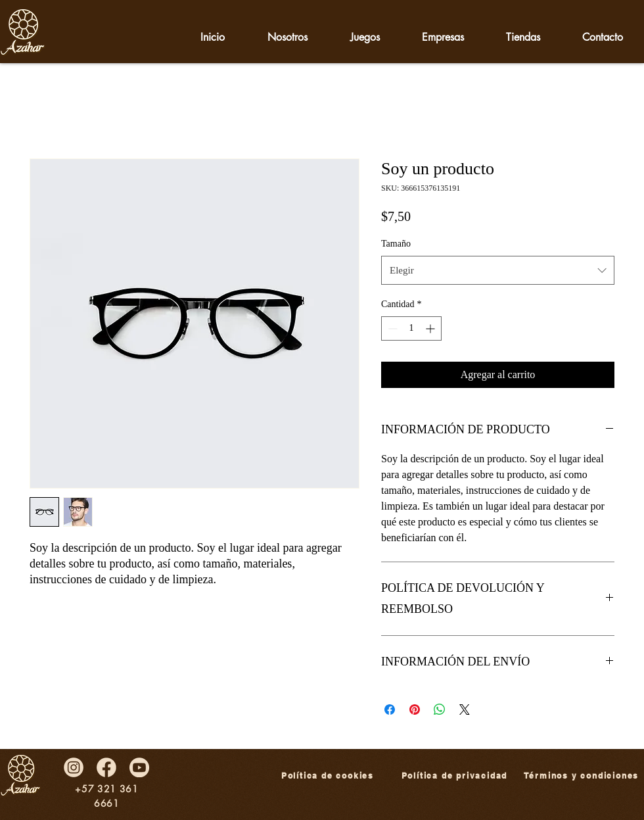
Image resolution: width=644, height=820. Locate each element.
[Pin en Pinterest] (415, 710)
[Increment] (431, 328)
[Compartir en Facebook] (390, 710)
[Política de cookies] (328, 776)
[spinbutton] (411, 328)
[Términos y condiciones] (581, 776)
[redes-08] (74, 767)
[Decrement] (391, 328)
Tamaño (396, 244)
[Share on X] (465, 710)
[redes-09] (139, 767)
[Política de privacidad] (454, 776)
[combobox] (498, 270)
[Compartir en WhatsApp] (440, 710)
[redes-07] (106, 767)
